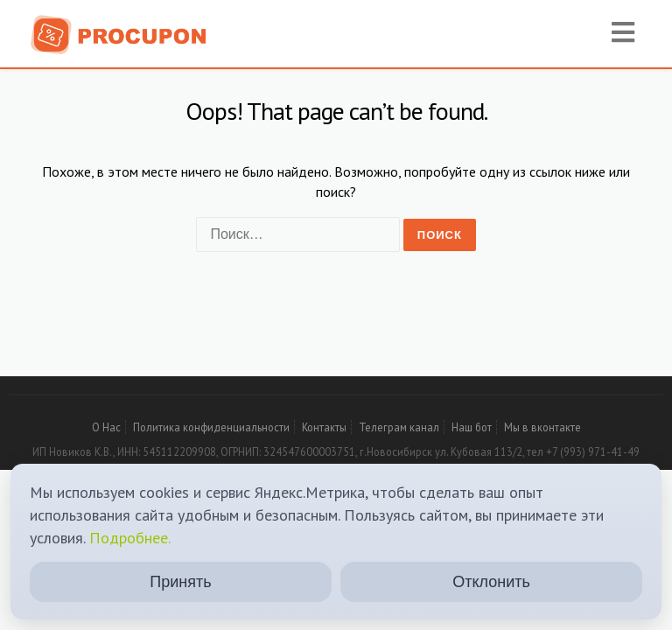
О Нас (106, 427)
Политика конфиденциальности (211, 427)
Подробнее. (130, 538)
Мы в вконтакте (542, 427)
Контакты (324, 427)
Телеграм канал (399, 427)
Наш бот (472, 427)
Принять (180, 582)
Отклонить (491, 582)
